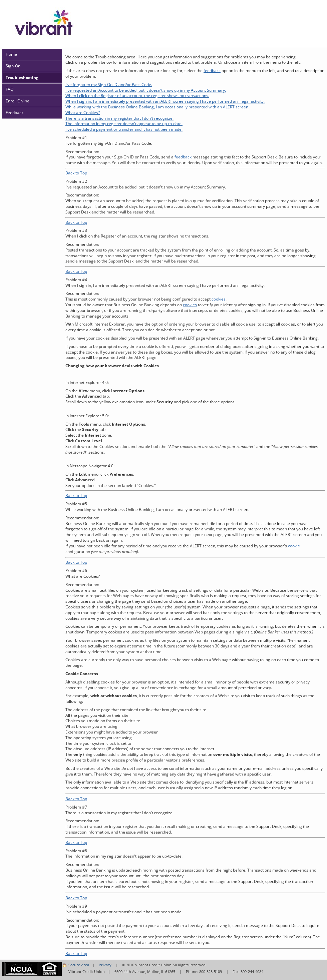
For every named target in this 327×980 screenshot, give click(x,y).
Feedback (15, 113)
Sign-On (13, 66)
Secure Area (79, 965)
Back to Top (76, 173)
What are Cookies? (83, 113)
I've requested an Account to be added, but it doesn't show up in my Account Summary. (146, 90)
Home (11, 54)
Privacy (105, 965)
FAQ (10, 89)
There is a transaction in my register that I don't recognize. (119, 118)
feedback (212, 71)
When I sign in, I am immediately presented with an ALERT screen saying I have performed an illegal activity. (165, 101)
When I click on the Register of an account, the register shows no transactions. (137, 96)
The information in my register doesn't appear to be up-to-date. (124, 124)
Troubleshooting (22, 78)
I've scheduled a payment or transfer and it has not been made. (124, 129)
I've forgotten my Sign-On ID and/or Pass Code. (109, 85)
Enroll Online (18, 101)
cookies (219, 299)
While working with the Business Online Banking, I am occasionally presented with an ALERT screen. (157, 107)
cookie (294, 546)
